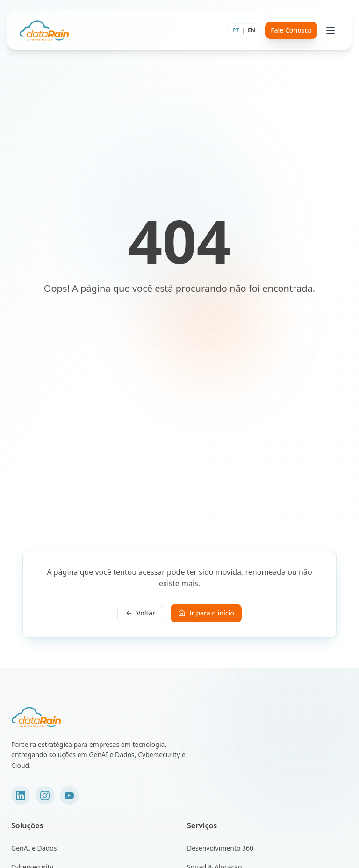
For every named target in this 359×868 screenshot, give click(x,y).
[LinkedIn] (21, 796)
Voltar (140, 613)
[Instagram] (45, 796)
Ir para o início (206, 613)
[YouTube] (69, 796)
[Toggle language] (244, 30)
